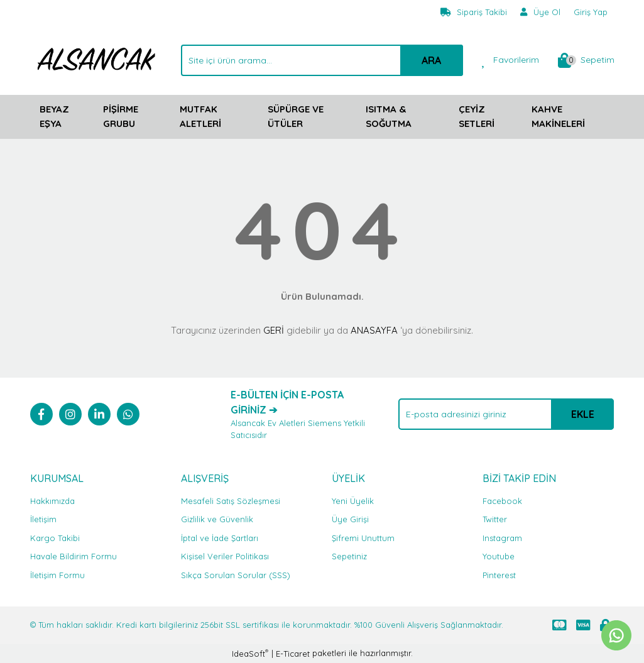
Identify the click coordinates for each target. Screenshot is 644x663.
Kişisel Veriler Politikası (225, 556)
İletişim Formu (57, 575)
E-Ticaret (293, 654)
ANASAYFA (374, 330)
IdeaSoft (250, 653)
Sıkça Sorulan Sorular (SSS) (236, 575)
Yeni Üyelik (353, 501)
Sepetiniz (349, 556)
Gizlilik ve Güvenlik (217, 519)
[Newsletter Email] (506, 414)
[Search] (322, 60)
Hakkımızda (52, 501)
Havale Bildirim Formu (74, 556)
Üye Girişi (350, 519)
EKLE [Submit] (583, 414)
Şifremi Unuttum (363, 538)
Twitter (495, 519)
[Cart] (586, 60)
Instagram (502, 538)
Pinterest (499, 575)
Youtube (499, 556)
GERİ (274, 330)
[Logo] (96, 59)
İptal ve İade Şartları (220, 538)
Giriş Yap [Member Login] (591, 12)
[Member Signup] (541, 13)
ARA (431, 60)
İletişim (43, 519)
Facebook (502, 501)
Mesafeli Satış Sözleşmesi (231, 501)
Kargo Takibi (55, 538)
